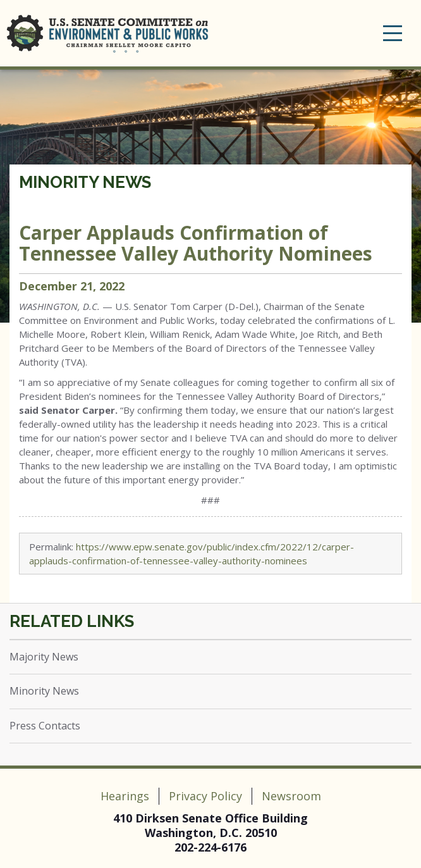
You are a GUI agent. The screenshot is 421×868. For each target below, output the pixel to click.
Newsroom (291, 796)
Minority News (85, 182)
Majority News (44, 657)
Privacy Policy (205, 796)
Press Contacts (45, 726)
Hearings (125, 796)
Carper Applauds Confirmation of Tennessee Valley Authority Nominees (196, 243)
